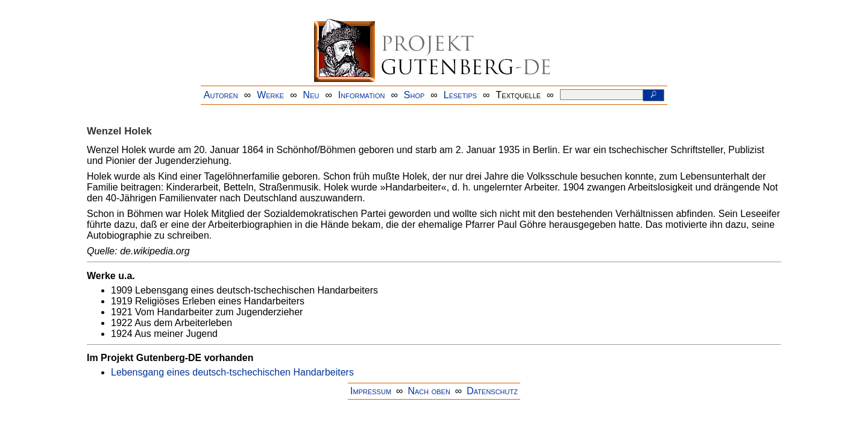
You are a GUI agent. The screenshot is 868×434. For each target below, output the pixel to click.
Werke (270, 95)
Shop (414, 95)
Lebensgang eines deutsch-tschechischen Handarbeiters (232, 372)
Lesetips (460, 95)
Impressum (371, 391)
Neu (311, 95)
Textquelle (519, 95)
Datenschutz (492, 391)
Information (362, 95)
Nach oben (429, 391)
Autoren (221, 95)
